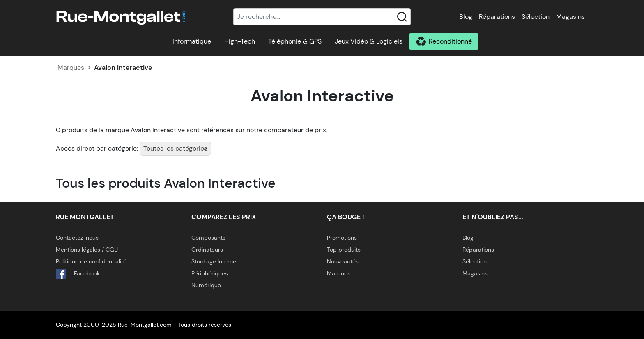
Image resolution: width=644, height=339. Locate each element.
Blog (466, 17)
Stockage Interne (214, 261)
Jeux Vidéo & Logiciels (369, 41)
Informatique (192, 41)
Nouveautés (343, 261)
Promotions (342, 238)
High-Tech (240, 41)
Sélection (536, 17)
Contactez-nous (77, 238)
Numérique (206, 285)
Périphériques (210, 273)
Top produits (344, 250)
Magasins (570, 17)
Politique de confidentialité (91, 261)
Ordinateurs (207, 250)
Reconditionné (450, 41)
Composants (208, 238)
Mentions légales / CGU (87, 250)
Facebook (78, 274)
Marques (71, 68)
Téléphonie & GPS (295, 41)
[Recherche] (322, 17)
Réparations (497, 17)
